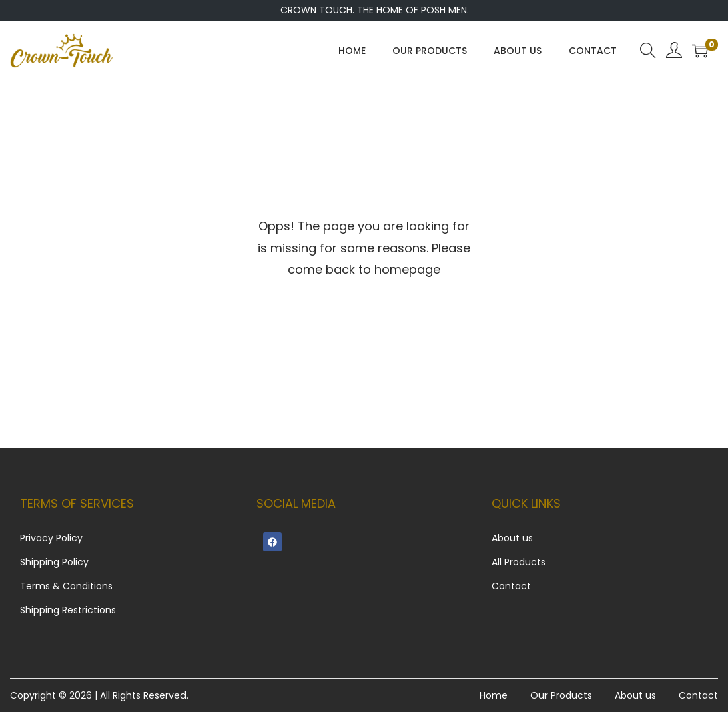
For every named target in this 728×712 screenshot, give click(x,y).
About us (512, 538)
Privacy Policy (51, 538)
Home (494, 695)
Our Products (561, 695)
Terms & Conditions (66, 586)
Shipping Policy (54, 562)
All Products (519, 562)
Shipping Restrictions (68, 610)
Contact (511, 586)
